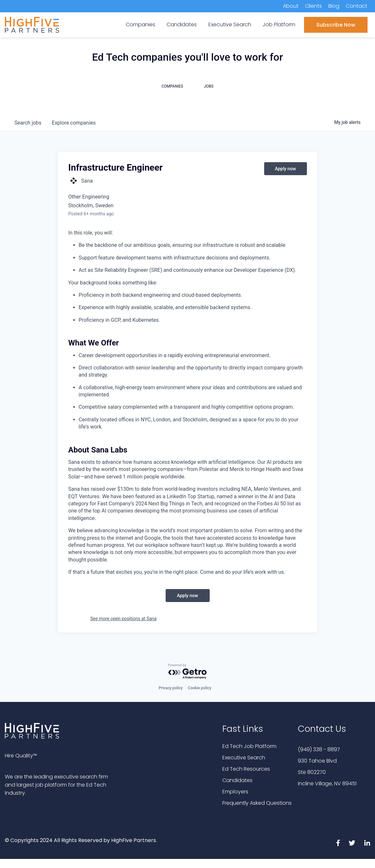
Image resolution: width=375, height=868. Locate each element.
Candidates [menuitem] (182, 24)
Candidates (237, 780)
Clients (313, 6)
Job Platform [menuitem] (279, 24)
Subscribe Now (336, 25)
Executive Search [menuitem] (230, 24)
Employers (235, 792)
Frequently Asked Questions (257, 803)
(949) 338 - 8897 (319, 749)
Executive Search (244, 758)
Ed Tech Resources (246, 769)
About (291, 6)
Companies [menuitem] (141, 24)
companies (74, 123)
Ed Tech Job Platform (249, 746)
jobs (28, 123)
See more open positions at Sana (124, 619)
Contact (357, 6)
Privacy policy (170, 688)
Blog (334, 6)
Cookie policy (200, 688)
